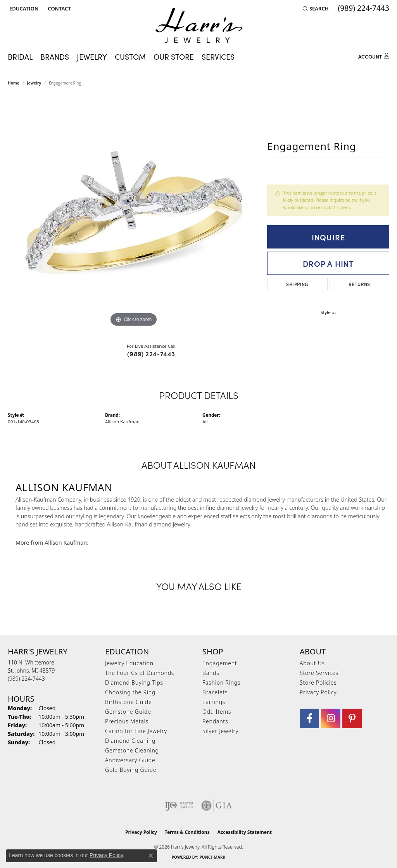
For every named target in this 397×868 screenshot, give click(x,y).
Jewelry (92, 57)
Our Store (174, 57)
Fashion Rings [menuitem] (221, 682)
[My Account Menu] (374, 55)
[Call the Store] (26, 679)
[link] (58, 9)
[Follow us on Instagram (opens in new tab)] (331, 718)
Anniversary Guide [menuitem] (130, 760)
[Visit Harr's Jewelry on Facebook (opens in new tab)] (309, 718)
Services (218, 57)
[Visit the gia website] (217, 806)
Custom (130, 57)
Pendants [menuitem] (215, 721)
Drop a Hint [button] (328, 263)
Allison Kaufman (122, 422)
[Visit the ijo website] (179, 806)
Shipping (297, 284)
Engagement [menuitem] (220, 663)
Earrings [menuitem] (214, 702)
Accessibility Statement (245, 832)
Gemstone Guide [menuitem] (128, 712)
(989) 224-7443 (151, 354)
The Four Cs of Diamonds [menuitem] (140, 673)
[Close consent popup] (151, 856)
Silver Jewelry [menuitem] (220, 731)
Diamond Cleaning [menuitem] (130, 741)
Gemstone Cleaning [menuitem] (132, 750)
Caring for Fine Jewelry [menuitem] (136, 731)
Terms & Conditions (187, 832)
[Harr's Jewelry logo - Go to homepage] (199, 25)
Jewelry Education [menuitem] (129, 663)
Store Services (319, 673)
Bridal (20, 57)
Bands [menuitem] (211, 673)
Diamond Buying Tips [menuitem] (134, 682)
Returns (359, 284)
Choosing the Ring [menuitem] (130, 692)
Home (14, 83)
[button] (23, 9)
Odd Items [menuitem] (217, 712)
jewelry (34, 83)
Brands (55, 57)
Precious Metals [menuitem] (127, 721)
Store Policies (318, 682)
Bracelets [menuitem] (215, 692)
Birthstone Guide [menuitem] (129, 702)
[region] (134, 212)
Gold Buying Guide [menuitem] (131, 770)
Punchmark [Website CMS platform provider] (213, 857)
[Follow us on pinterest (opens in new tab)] (352, 718)
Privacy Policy (318, 692)
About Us (312, 663)
